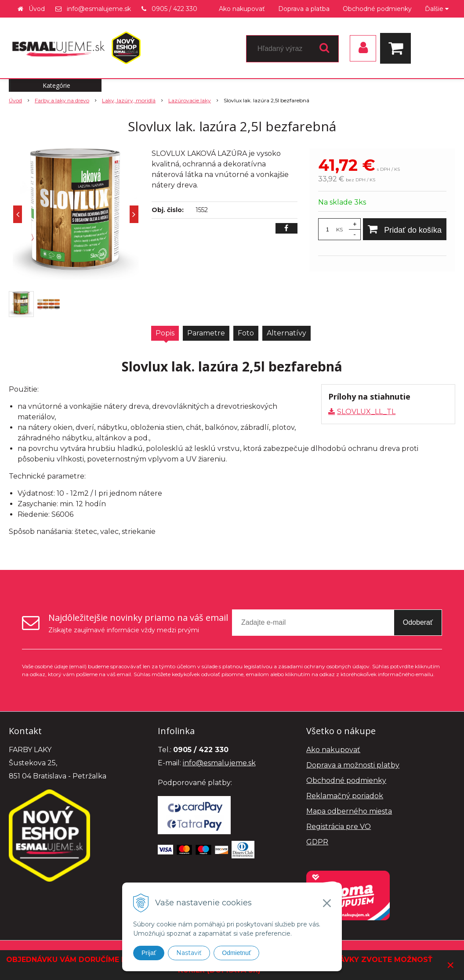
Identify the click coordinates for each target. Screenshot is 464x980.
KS (339, 229)
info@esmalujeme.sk (99, 9)
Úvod (37, 9)
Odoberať (418, 622)
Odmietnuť (236, 953)
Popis (165, 333)
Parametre (206, 333)
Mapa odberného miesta (349, 811)
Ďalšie (437, 9)
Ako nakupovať (242, 9)
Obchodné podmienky (377, 9)
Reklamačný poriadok (345, 796)
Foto (246, 333)
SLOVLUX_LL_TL (366, 412)
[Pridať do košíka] (405, 229)
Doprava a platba (304, 9)
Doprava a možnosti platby (353, 765)
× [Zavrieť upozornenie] (451, 965)
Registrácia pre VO (339, 827)
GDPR (317, 842)
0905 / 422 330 (174, 9)
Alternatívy (286, 333)
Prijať (149, 953)
